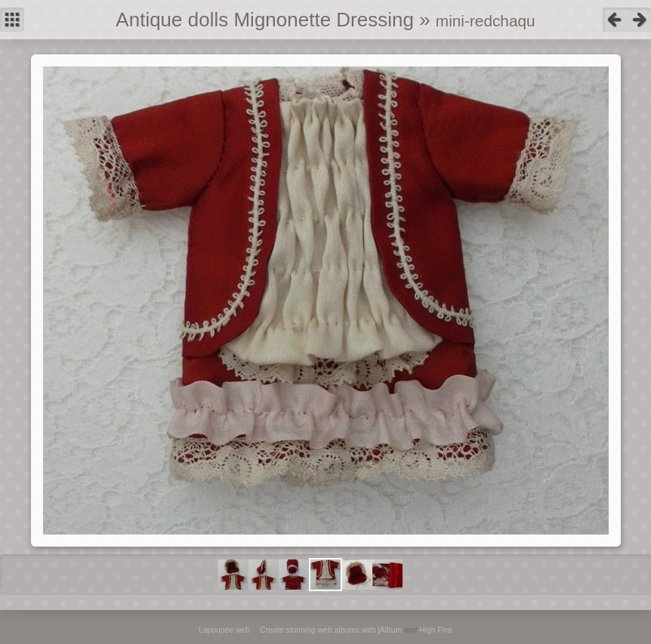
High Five (436, 630)
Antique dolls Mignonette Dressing (265, 20)
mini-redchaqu (486, 21)
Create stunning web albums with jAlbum (331, 630)
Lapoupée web (224, 630)
